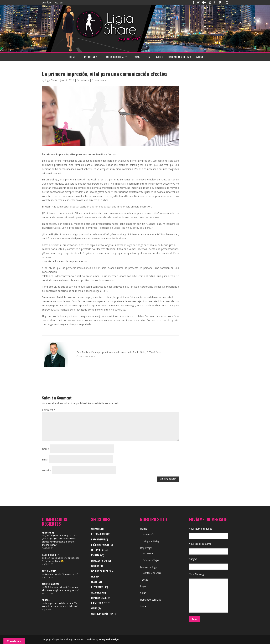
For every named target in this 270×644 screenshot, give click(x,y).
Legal (148, 57)
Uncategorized (99, 603)
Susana (46, 600)
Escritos (96, 555)
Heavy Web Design (109, 639)
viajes (94, 608)
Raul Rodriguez (50, 555)
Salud (160, 57)
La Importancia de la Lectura (59, 603)
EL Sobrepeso (52, 587)
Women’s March (53, 574)
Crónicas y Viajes (100, 545)
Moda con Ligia (115, 57)
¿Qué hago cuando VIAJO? (58, 536)
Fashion (95, 566)
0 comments (99, 80)
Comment (49, 410)
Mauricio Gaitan (51, 584)
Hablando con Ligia (180, 57)
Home (72, 57)
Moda (94, 576)
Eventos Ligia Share (152, 573)
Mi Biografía (149, 534)
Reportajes (91, 57)
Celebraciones (99, 534)
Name (45, 449)
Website (46, 470)
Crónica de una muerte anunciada (62, 558)
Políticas (59, 3)
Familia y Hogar (99, 561)
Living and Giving (151, 541)
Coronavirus (98, 539)
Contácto (47, 3)
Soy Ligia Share (99, 598)
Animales (96, 529)
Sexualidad (97, 592)
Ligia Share (51, 80)
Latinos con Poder (101, 571)
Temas (136, 57)
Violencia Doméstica (102, 614)
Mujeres (95, 582)
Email (45, 460)
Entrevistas (98, 550)
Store (200, 57)
